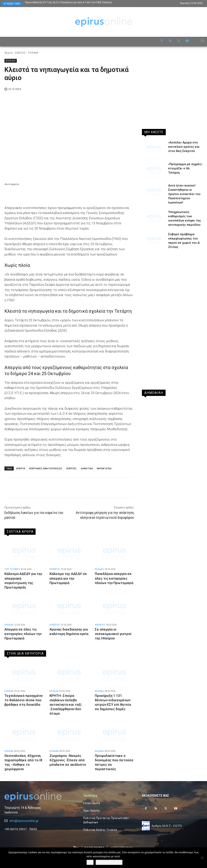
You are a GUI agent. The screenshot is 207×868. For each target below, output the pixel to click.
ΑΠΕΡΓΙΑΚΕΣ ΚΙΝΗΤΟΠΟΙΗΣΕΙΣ (46, 468)
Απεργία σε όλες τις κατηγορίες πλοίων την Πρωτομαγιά (23, 634)
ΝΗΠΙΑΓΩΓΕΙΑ (104, 468)
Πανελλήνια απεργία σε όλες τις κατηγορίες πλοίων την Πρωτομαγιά (114, 578)
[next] (134, 4)
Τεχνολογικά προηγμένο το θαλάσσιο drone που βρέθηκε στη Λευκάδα (24, 700)
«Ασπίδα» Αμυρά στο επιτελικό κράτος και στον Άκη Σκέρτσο (184, 147)
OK (90, 862)
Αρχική (8, 53)
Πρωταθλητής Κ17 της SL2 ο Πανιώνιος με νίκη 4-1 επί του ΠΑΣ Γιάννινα (68, 2)
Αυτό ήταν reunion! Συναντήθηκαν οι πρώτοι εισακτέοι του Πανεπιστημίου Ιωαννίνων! (184, 194)
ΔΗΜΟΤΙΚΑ (87, 468)
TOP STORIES (12, 569)
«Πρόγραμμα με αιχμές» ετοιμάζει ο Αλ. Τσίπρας (185, 168)
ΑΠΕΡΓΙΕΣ (71, 468)
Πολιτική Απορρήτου (109, 862)
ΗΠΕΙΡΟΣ (55, 569)
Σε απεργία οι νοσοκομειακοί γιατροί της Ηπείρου (113, 634)
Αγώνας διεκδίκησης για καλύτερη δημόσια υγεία (69, 634)
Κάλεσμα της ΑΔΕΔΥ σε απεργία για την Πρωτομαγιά (68, 578)
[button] (203, 41)
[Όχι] (202, 858)
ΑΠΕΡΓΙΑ (21, 468)
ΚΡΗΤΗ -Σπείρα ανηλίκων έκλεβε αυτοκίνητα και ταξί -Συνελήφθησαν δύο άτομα (66, 705)
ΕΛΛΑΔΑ (33, 53)
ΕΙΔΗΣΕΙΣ (20, 53)
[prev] (128, 4)
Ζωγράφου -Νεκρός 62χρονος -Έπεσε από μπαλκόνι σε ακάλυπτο (68, 760)
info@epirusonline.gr (24, 821)
